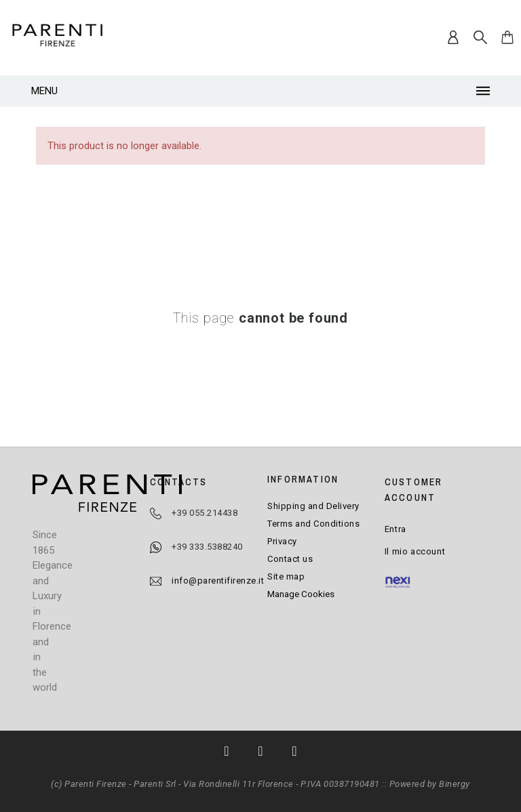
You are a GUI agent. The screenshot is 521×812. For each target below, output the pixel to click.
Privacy (282, 541)
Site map (286, 576)
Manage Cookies (301, 594)
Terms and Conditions (313, 524)
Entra (395, 529)
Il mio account (415, 551)
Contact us (290, 559)
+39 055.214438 (205, 513)
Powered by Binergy (430, 784)
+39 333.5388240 (207, 547)
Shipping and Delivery (313, 506)
